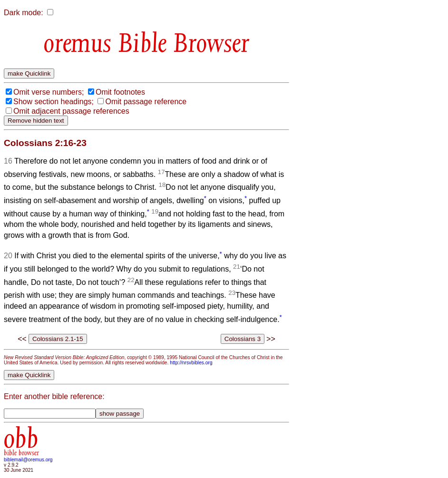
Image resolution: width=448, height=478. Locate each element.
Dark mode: (24, 13)
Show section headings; (54, 102)
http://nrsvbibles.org (191, 363)
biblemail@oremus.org (28, 460)
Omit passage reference (146, 102)
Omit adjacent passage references (71, 111)
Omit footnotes (120, 92)
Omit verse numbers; (49, 92)
